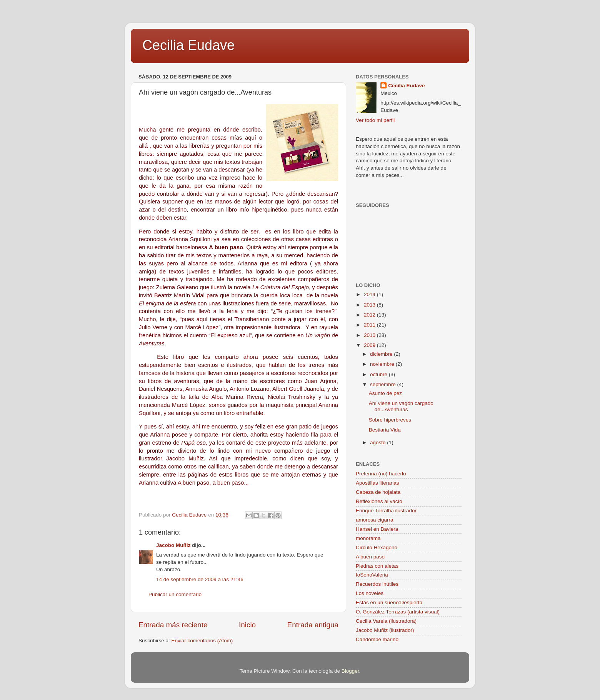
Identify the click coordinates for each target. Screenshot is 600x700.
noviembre (383, 364)
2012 (370, 315)
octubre (379, 374)
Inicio (247, 625)
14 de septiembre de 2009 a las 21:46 (200, 579)
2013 (370, 305)
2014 (370, 294)
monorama (368, 538)
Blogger (350, 671)
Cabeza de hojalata (378, 492)
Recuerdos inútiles (377, 584)
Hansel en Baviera (377, 529)
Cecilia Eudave (188, 45)
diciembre (382, 354)
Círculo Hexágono (377, 547)
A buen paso (370, 557)
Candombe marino (377, 639)
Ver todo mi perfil (375, 120)
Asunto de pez (385, 393)
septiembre (384, 384)
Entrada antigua (313, 625)
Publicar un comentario (175, 594)
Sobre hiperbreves (390, 420)
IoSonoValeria (372, 575)
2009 (370, 345)
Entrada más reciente (173, 625)
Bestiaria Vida (385, 430)
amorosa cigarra (375, 520)
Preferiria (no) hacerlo (381, 474)
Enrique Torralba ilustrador (386, 511)
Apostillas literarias (377, 483)
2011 (370, 325)
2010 (370, 335)
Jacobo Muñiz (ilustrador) (385, 630)
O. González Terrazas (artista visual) (398, 612)
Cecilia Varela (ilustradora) (386, 621)
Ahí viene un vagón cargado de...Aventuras (401, 406)
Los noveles (370, 593)
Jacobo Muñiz (173, 545)
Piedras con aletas (377, 566)
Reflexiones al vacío (379, 501)
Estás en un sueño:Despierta (389, 602)
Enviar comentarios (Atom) (202, 641)
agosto (378, 442)
